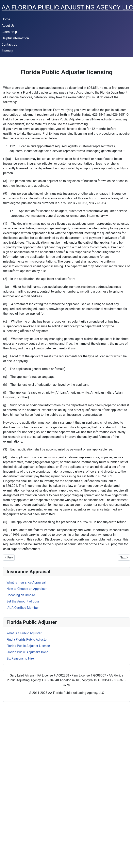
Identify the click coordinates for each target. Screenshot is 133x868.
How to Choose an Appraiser (27, 589)
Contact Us (9, 45)
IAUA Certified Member (23, 608)
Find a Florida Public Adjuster (27, 640)
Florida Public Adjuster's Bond (27, 652)
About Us (8, 26)
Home (6, 19)
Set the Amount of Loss (23, 601)
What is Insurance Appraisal (26, 582)
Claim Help (9, 32)
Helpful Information (15, 38)
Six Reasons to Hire (20, 658)
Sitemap (7, 51)
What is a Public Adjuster (24, 633)
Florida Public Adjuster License (28, 646)
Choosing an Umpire (21, 595)
